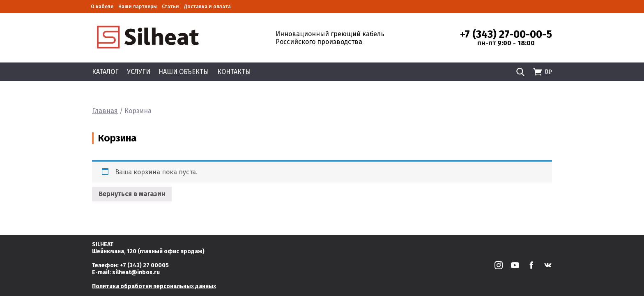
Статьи (170, 7)
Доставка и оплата (207, 7)
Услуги (139, 72)
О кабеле (102, 7)
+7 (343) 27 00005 (144, 265)
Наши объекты (184, 72)
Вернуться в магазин (132, 194)
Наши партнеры (138, 7)
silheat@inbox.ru (136, 272)
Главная (105, 111)
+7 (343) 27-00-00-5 (506, 35)
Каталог (105, 72)
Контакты (234, 72)
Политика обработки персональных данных (154, 286)
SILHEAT (103, 244)
